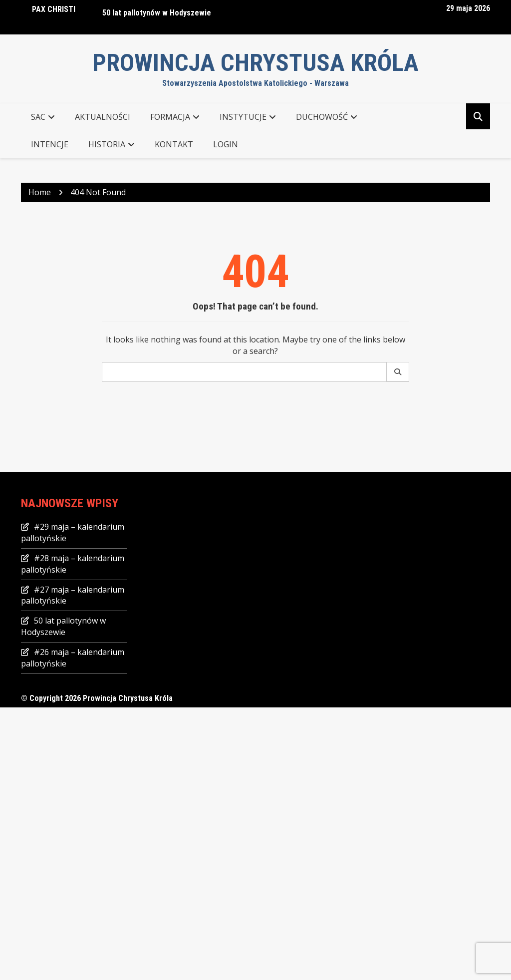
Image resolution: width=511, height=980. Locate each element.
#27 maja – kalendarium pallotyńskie (73, 595)
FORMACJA (170, 117)
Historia (107, 144)
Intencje (50, 144)
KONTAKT (174, 144)
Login (226, 144)
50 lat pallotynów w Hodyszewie (157, 13)
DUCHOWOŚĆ (322, 117)
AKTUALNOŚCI (103, 117)
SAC (38, 117)
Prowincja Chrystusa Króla (255, 63)
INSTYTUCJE (243, 117)
